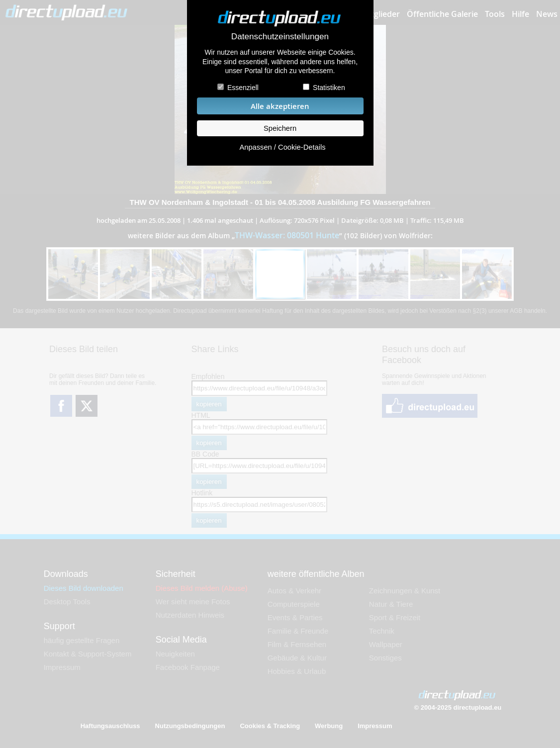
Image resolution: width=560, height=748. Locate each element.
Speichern (280, 128)
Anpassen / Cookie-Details (282, 147)
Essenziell (243, 88)
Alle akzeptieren (280, 106)
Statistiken (329, 88)
